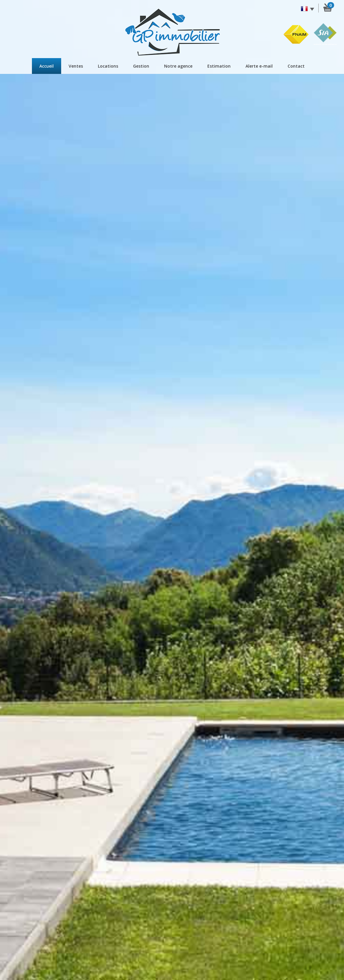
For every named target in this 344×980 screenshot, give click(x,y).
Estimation (219, 66)
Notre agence (178, 66)
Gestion (141, 66)
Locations (108, 66)
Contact (296, 66)
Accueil (47, 66)
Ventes (76, 66)
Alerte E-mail (259, 66)
